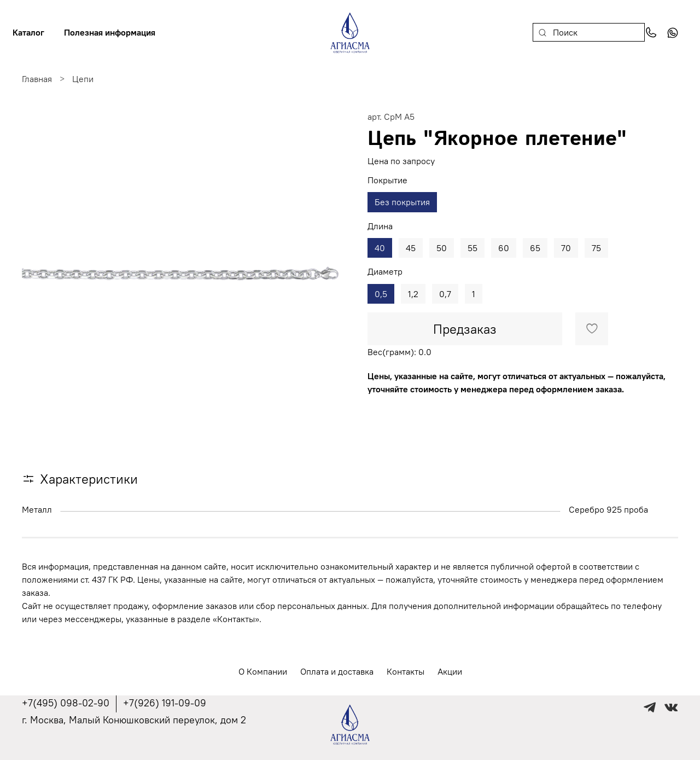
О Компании (263, 671)
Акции (450, 671)
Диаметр (385, 272)
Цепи (83, 79)
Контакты (406, 671)
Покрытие (387, 180)
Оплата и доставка (337, 671)
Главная (37, 79)
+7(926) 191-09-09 (165, 703)
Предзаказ (465, 329)
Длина (380, 226)
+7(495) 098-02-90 (66, 703)
